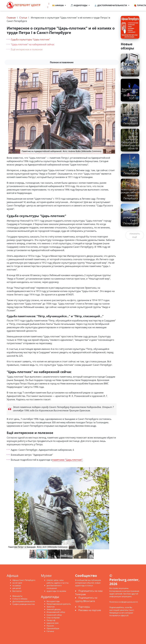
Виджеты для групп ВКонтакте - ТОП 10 (130, 94)
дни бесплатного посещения (54, 587)
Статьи (23, 18)
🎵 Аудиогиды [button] (79, 5)
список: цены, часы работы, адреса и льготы (58, 581)
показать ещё (135, 235)
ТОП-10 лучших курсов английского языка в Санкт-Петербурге (130, 114)
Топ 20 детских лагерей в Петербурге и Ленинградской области (130, 141)
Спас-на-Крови (53, 618)
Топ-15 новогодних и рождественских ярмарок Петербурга (131, 192)
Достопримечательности (24, 601)
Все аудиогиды (53, 601)
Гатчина (50, 631)
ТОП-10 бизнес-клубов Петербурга (131, 169)
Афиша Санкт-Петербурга (24, 580)
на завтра (17, 585)
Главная (11, 18)
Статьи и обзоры (20, 599)
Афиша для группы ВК (131, 72)
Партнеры (84, 607)
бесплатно (17, 591)
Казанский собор (54, 615)
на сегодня (17, 583)
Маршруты (17, 596)
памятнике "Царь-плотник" (67, 460)
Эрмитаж (51, 607)
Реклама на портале (90, 610)
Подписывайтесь (117, 607)
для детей (17, 588)
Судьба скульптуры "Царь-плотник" (30, 39)
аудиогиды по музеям (56, 591)
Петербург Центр (24, 5)
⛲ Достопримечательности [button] (111, 5)
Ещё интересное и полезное (27, 49)
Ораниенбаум (53, 628)
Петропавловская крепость (59, 604)
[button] (114, 470)
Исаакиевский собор (56, 612)
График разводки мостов (23, 604)
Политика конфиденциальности (124, 602)
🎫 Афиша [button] (58, 5)
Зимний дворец (54, 609)
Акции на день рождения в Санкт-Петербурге (131, 217)
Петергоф (51, 620)
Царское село (53, 623)
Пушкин (50, 626)
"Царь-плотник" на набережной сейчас (33, 44)
